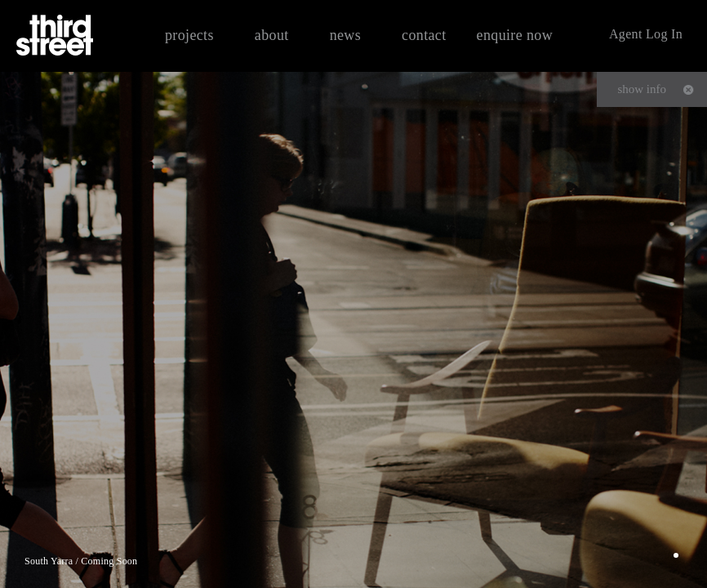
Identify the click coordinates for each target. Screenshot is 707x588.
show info (642, 89)
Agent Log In (646, 34)
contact (424, 35)
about (272, 35)
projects (189, 35)
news (345, 35)
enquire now (515, 35)
